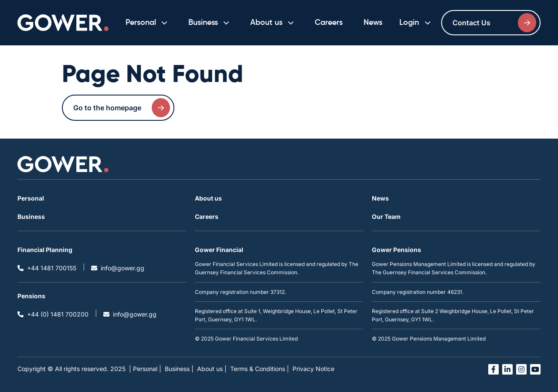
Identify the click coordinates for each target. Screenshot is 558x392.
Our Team (386, 216)
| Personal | (145, 369)
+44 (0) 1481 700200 (53, 314)
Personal (31, 198)
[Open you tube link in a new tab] (535, 369)
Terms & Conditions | (260, 369)
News (373, 23)
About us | (212, 369)
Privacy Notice (313, 369)
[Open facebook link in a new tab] (493, 369)
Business (31, 216)
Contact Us (494, 23)
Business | (179, 369)
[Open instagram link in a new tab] (521, 369)
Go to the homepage (122, 108)
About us (208, 198)
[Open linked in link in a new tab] (507, 369)
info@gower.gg (118, 268)
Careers (329, 23)
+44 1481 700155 (47, 268)
